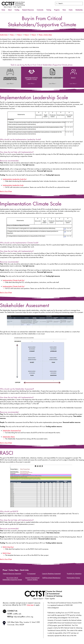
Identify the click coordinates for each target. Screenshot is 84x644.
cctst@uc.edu (17, 614)
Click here (30, 605)
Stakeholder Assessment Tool (12, 431)
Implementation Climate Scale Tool (13, 280)
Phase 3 (27, 35)
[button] (28, 10)
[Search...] (69, 4)
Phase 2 (20, 35)
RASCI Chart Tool (8, 547)
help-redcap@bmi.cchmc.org (23, 617)
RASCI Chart (7, 553)
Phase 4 (34, 35)
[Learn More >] (10, 84)
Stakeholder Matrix (9, 437)
